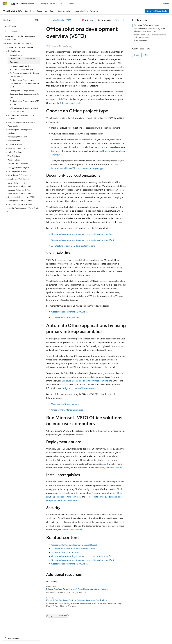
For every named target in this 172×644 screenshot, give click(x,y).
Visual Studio (58, 20)
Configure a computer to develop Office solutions (85, 381)
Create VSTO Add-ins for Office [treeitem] (20, 47)
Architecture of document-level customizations (73, 246)
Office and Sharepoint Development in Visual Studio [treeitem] (21, 38)
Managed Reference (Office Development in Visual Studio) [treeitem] (20, 192)
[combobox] (21, 26)
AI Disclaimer (9, 636)
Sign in (166, 3)
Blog (37, 636)
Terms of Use (98, 636)
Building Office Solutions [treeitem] (18, 164)
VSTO (69, 20)
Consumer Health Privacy (77, 636)
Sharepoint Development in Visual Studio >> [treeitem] (22, 210)
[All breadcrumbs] (49, 20)
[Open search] (159, 4)
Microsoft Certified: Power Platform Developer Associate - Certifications (77, 600)
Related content (140, 41)
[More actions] (123, 20)
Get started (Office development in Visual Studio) (74, 545)
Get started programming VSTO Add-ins (70, 312)
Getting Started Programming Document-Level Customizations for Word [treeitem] (25, 94)
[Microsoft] (5, 4)
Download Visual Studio (157, 11)
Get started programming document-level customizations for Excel (82, 234)
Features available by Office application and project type (77, 168)
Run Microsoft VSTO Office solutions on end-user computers (150, 36)
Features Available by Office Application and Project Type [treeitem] (21, 68)
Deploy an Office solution (110, 468)
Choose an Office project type (146, 25)
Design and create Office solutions (78, 388)
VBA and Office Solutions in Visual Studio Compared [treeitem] (24, 110)
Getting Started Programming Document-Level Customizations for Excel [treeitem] (25, 83)
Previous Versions (24, 636)
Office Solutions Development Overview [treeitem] (22, 60)
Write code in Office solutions (65, 404)
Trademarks (111, 636)
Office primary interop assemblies (67, 410)
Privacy (59, 636)
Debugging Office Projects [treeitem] (18, 167)
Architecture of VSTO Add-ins (65, 318)
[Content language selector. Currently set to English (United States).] (16, 629)
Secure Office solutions (73, 530)
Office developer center (71, 103)
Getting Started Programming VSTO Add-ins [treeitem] (25, 103)
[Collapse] (36, 20)
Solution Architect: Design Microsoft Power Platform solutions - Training (77, 589)
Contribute (48, 636)
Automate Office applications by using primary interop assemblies (149, 30)
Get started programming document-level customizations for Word (83, 240)
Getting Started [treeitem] (16, 55)
